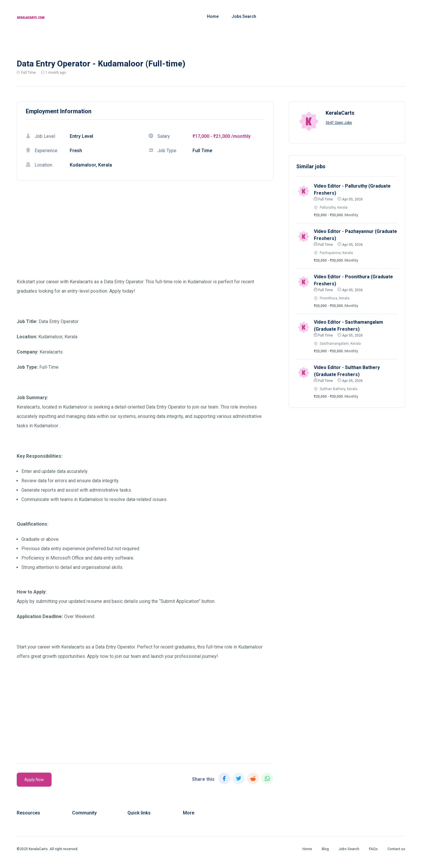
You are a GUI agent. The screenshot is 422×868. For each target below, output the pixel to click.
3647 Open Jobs (339, 123)
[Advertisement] (145, 236)
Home (213, 16)
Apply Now (34, 780)
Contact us (396, 849)
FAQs (373, 849)
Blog (325, 849)
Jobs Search (244, 16)
